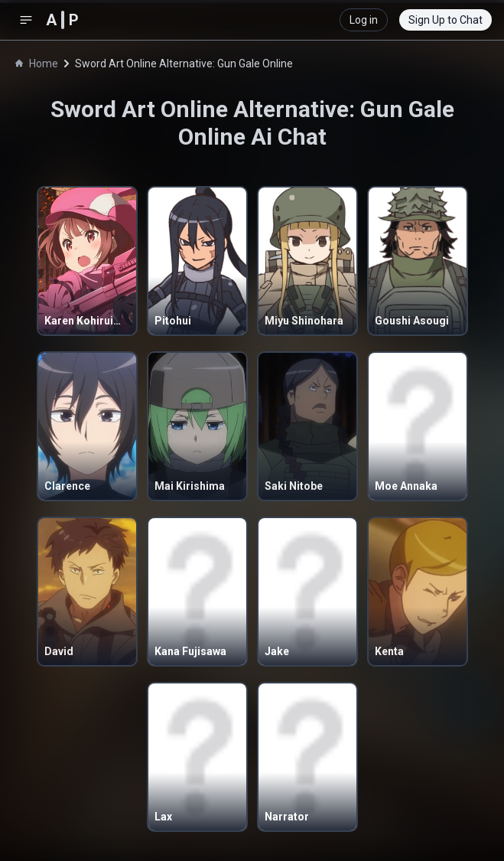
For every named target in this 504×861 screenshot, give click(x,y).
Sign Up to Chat (445, 20)
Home (37, 64)
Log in (364, 20)
